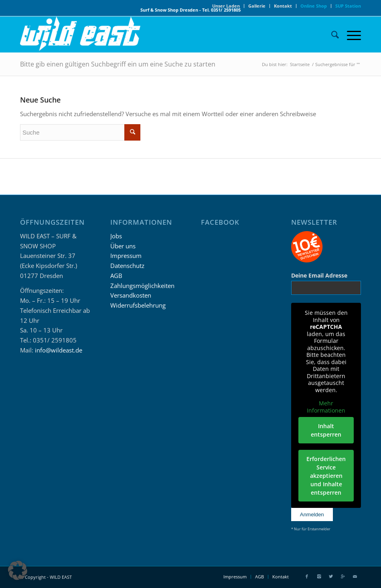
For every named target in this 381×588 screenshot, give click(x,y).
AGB (116, 276)
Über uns (123, 246)
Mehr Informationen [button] (326, 407)
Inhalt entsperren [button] (326, 430)
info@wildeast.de (59, 350)
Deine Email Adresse (319, 275)
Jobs (116, 236)
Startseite (300, 64)
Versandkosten (131, 295)
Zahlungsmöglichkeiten (142, 286)
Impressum (126, 256)
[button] (18, 570)
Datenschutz (127, 266)
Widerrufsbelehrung (138, 305)
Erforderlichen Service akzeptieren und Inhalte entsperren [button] (326, 476)
